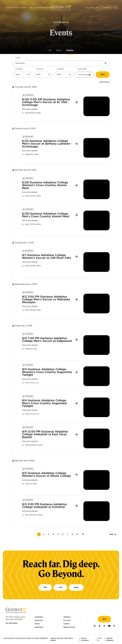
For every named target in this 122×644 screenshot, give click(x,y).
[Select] (22, 75)
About (31, 8)
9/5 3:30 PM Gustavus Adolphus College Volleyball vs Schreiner (44, 506)
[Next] (113, 534)
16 (84, 534)
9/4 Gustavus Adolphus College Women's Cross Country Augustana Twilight (47, 372)
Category (19, 69)
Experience (39, 627)
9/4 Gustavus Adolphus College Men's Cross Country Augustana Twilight (44, 403)
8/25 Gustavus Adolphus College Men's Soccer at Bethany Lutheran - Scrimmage (47, 144)
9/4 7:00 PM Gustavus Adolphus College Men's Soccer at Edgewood (47, 340)
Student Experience (43, 8)
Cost (92, 8)
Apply (98, 8)
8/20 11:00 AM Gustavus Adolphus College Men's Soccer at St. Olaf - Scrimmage (46, 102)
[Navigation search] (116, 8)
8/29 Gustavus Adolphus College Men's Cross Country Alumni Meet (46, 215)
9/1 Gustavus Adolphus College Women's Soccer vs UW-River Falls (46, 257)
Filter (18, 58)
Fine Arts (67, 620)
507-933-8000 (12, 623)
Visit (87, 8)
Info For (107, 8)
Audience (60, 69)
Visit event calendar (30, 109)
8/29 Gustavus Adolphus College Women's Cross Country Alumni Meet (45, 185)
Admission (39, 620)
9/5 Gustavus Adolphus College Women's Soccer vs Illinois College (46, 475)
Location (40, 69)
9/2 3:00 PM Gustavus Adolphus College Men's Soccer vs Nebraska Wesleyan (46, 300)
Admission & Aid (11, 8)
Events (70, 50)
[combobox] (22, 75)
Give (104, 619)
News (59, 50)
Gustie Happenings (61, 19)
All (50, 50)
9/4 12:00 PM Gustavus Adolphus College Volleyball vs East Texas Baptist (45, 434)
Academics (23, 8)
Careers (66, 624)
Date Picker (82, 69)
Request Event (69, 627)
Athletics (67, 617)
